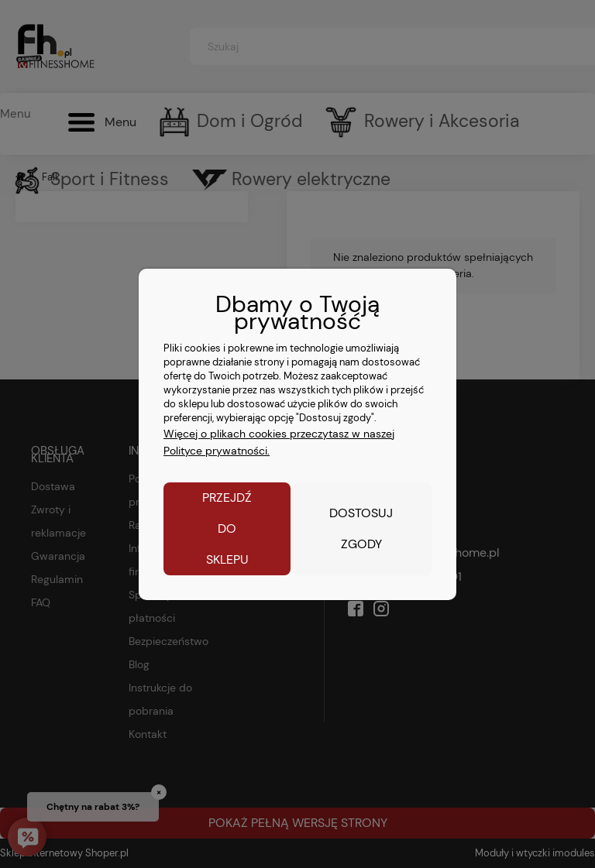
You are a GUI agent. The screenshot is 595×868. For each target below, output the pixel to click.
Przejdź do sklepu (227, 528)
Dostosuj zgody (361, 528)
